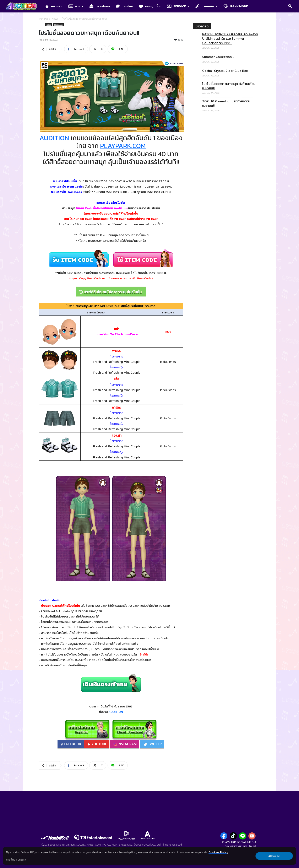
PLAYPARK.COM (123, 146)
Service (178, 6)
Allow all (274, 856)
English (22, 860)
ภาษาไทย (11, 860)
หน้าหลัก (54, 6)
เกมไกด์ (124, 6)
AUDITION (54, 138)
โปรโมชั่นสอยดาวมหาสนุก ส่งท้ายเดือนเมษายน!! (229, 86)
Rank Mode (236, 6)
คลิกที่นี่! (143, 654)
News (55, 19)
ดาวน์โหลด (100, 6)
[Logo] (23, 6)
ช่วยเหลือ (206, 6)
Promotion (59, 24)
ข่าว (76, 6)
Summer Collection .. (218, 57)
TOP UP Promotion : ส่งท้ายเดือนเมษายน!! (226, 103)
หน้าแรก (43, 19)
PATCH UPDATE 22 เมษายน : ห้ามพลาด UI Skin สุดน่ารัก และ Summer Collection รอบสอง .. (230, 39)
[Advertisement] (227, 286)
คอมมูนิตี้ (150, 6)
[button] (290, 6)
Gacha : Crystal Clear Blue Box (225, 71)
